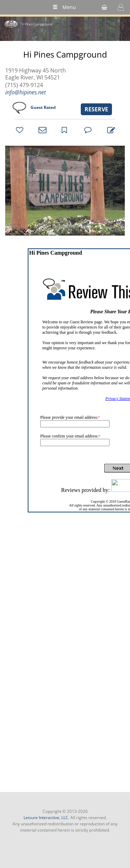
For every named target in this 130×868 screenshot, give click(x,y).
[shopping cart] (104, 7)
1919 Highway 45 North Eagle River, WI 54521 (36, 74)
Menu (64, 7)
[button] (121, 7)
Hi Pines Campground (65, 55)
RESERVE (96, 109)
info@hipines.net (25, 92)
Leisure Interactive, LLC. (46, 818)
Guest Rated (43, 107)
